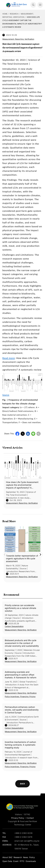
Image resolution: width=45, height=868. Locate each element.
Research (14, 14)
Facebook (17, 434)
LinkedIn (28, 434)
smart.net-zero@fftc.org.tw (27, 841)
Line (33, 434)
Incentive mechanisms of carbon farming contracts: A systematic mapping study (20, 745)
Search (33, 5)
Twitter (23, 434)
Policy (32, 857)
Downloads (31, 861)
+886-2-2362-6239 (23, 833)
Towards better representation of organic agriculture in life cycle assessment (22, 559)
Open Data (7, 861)
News (26, 857)
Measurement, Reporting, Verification (21, 630)
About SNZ (7, 857)
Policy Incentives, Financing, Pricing (20, 697)
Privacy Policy (18, 818)
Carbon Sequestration (14, 626)
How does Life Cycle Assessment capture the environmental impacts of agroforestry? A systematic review (22, 485)
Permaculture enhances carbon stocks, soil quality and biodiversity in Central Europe (22, 710)
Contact (30, 818)
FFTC (22, 861)
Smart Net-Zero (16, 5)
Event (16, 861)
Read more (9, 358)
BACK (22, 784)
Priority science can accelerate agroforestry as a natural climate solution (20, 608)
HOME (5, 14)
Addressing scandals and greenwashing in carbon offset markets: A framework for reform (21, 675)
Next (40, 554)
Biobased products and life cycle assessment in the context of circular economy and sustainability (22, 643)
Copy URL (39, 434)
